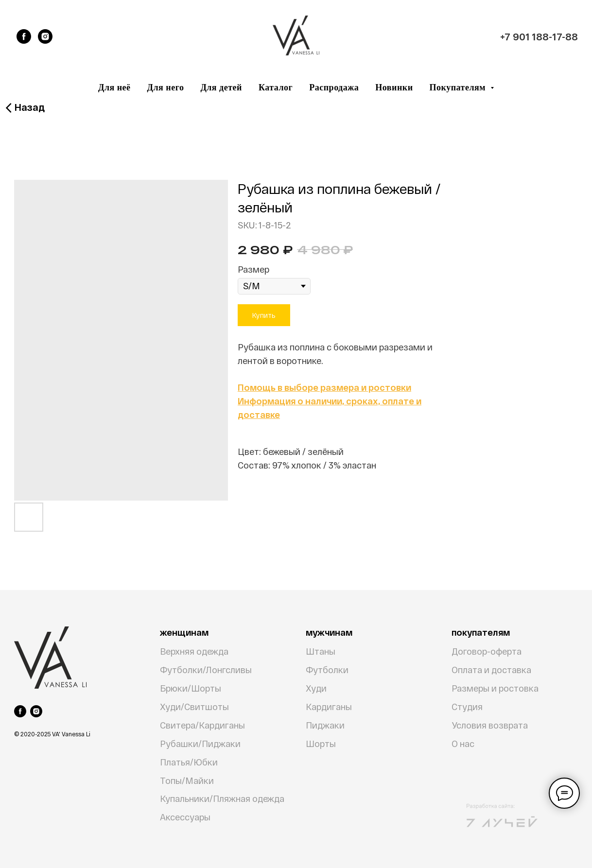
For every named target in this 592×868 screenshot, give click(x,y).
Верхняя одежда (194, 651)
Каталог (276, 87)
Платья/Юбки (189, 762)
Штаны (321, 651)
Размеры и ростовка (495, 688)
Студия (467, 707)
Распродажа (334, 87)
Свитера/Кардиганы (202, 725)
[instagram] (45, 36)
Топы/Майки (187, 781)
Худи (316, 688)
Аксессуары (185, 817)
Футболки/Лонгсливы (206, 670)
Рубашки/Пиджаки (200, 744)
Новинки (394, 87)
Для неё (114, 87)
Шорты (321, 744)
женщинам (184, 632)
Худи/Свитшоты (194, 707)
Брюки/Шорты (191, 688)
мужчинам (329, 632)
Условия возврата (490, 725)
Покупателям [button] (459, 87)
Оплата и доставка (491, 670)
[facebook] (24, 36)
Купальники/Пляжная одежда (222, 799)
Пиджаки (325, 725)
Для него (166, 87)
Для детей (221, 87)
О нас (463, 744)
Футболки (327, 670)
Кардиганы (329, 707)
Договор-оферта (487, 651)
